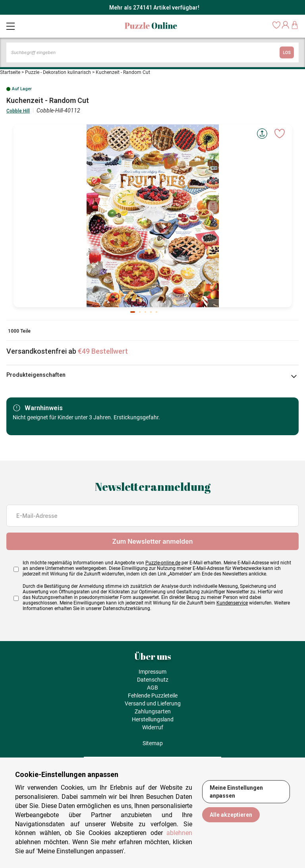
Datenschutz (153, 680)
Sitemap (153, 743)
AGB (152, 688)
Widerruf (153, 727)
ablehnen (179, 833)
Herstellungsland (153, 719)
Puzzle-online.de (163, 563)
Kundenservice (232, 603)
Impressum (152, 672)
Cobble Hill (18, 111)
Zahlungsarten (153, 711)
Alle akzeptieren (231, 815)
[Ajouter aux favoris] (280, 134)
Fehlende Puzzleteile (153, 696)
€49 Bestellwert (103, 351)
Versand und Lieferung (153, 703)
